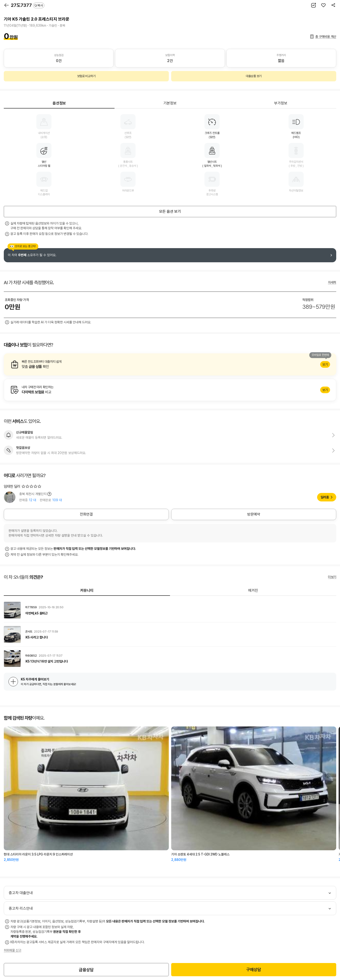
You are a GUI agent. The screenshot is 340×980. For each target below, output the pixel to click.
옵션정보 (59, 103)
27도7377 (28, 5)
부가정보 (281, 103)
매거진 (253, 590)
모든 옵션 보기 (170, 211)
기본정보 (170, 103)
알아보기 (170, 364)
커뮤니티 (87, 590)
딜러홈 (325, 497)
